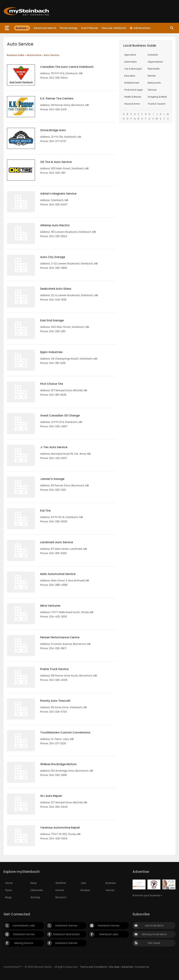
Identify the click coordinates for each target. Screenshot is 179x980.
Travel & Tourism (157, 104)
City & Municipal (133, 69)
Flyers (9, 890)
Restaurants (154, 83)
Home (9, 883)
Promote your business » (147, 895)
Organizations (155, 62)
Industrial (153, 55)
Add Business (140, 28)
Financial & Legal (133, 90)
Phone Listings (69, 28)
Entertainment (132, 83)
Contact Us (142, 967)
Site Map (114, 967)
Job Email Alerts (154, 926)
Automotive (34, 55)
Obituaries (37, 890)
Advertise (127, 967)
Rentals (152, 76)
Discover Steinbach (114, 28)
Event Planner (90, 28)
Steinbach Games (66, 926)
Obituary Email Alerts (154, 934)
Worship (35, 897)
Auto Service (52, 55)
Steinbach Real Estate (66, 934)
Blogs (8, 897)
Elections (61, 897)
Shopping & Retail (157, 97)
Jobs (83, 883)
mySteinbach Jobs (24, 926)
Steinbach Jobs (109, 934)
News (34, 883)
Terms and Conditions (93, 967)
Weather (61, 883)
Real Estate (154, 69)
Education (130, 76)
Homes (60, 890)
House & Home (132, 104)
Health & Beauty (133, 97)
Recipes (85, 890)
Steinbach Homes (109, 926)
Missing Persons (24, 943)
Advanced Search (45, 28)
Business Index (16, 55)
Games (110, 890)
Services (152, 90)
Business (111, 883)
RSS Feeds (154, 943)
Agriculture (130, 55)
